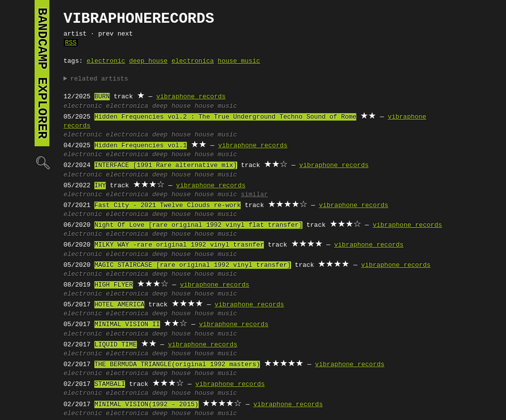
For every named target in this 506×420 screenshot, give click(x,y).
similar (254, 195)
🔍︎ (42, 162)
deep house (148, 61)
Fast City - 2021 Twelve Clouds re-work (168, 206)
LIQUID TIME (116, 345)
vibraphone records (191, 97)
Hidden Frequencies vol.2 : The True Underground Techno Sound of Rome (225, 117)
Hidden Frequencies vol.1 (141, 146)
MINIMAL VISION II (127, 325)
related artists (99, 79)
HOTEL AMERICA (119, 305)
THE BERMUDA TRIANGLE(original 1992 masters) (177, 365)
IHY (100, 186)
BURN (102, 97)
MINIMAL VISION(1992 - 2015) (147, 405)
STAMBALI (110, 384)
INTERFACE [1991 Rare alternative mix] (166, 166)
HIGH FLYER (114, 285)
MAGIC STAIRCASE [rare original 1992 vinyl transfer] (193, 265)
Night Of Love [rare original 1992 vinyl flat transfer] (198, 225)
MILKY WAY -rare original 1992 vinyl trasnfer (179, 245)
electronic (106, 61)
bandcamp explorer (42, 73)
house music (239, 61)
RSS (71, 43)
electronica (193, 61)
